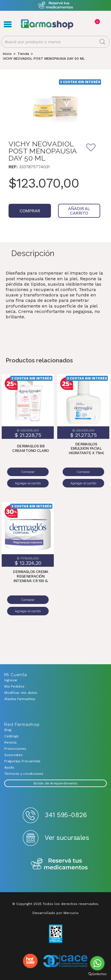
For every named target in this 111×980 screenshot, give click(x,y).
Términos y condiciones (24, 774)
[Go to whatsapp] (97, 963)
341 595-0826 (66, 815)
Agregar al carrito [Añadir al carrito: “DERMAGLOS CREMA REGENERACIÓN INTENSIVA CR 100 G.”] (28, 611)
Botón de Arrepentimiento (55, 783)
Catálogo (12, 736)
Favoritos (103, 24)
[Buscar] (102, 42)
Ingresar (11, 680)
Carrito (97, 22)
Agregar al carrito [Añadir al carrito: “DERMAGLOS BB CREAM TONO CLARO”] (28, 483)
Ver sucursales (67, 838)
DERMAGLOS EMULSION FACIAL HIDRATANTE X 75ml (86, 449)
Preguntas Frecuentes (22, 761)
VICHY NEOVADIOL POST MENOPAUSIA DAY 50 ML (44, 59)
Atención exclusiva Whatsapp (56, 5)
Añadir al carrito (79, 211)
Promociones (15, 749)
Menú (8, 24)
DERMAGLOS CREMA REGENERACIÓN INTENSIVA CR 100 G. (30, 576)
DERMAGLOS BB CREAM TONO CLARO (31, 448)
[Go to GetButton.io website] (97, 974)
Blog (8, 730)
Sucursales (14, 755)
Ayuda (9, 767)
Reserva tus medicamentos (59, 864)
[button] (95, 151)
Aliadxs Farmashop (20, 699)
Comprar (30, 211)
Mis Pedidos (14, 686)
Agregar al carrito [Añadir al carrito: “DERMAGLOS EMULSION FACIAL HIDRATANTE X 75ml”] (83, 483)
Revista (10, 742)
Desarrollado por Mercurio (55, 913)
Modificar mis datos (21, 693)
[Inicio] (7, 54)
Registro (85, 24)
